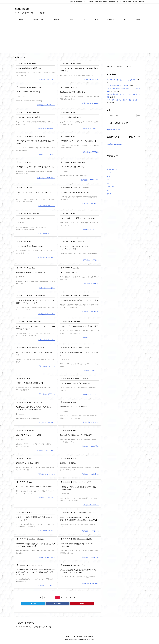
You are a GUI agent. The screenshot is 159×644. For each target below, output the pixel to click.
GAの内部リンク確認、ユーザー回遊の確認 (76, 435)
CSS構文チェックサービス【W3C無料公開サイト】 (79, 141)
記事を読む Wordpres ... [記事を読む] (91, 583)
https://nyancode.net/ (113, 130)
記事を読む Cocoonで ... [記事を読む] (46, 154)
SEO (74, 402)
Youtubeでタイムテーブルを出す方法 (74, 407)
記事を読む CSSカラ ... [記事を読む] (91, 128)
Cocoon (31, 136)
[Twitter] (33, 604)
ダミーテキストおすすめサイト (27, 218)
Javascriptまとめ (80, 2)
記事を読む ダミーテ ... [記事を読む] (47, 234)
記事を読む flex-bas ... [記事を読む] (47, 79)
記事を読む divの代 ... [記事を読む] (47, 288)
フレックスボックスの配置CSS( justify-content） (78, 218)
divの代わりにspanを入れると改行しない (31, 272)
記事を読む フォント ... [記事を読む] (91, 394)
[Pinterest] (82, 604)
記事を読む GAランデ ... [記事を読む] (46, 497)
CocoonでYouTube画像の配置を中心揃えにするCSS (79, 192)
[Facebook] (57, 604)
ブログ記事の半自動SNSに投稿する (118, 86)
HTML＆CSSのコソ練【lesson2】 (28, 92)
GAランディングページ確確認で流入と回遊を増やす (35, 486)
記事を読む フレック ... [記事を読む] (91, 229)
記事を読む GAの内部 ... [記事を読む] (91, 446)
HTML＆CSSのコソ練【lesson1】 (72, 167)
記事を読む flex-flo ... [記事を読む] (92, 79)
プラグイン (80, 242)
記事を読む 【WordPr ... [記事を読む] (46, 586)
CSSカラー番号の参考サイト (71, 117)
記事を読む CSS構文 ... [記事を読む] (91, 152)
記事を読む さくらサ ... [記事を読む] (47, 340)
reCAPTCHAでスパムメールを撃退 (29, 435)
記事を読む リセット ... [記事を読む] (47, 257)
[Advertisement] (79, 38)
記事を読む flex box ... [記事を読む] (91, 284)
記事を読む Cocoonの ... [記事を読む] (46, 314)
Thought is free (90, 639)
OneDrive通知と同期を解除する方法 (73, 92)
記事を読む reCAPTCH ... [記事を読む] (46, 451)
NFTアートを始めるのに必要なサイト (30, 383)
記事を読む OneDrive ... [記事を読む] (91, 103)
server (96, 2)
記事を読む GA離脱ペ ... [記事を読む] (91, 474)
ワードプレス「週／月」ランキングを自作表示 (122, 80)
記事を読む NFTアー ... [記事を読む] (47, 394)
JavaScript (90, 2)
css (101, 2)
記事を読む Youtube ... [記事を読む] (91, 422)
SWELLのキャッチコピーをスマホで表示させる (122, 100)
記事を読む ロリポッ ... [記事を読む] (47, 206)
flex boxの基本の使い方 (69, 272)
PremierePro (77, 322)
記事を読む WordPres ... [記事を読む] (46, 423)
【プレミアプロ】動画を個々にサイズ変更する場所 (79, 326)
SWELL (75, 482)
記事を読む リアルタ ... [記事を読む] (91, 260)
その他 (123, 2)
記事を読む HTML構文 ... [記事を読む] (46, 178)
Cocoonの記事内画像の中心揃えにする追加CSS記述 (79, 300)
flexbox (34, 64)
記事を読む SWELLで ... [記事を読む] (91, 531)
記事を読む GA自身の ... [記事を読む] (46, 474)
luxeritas (31, 565)
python (71, 2)
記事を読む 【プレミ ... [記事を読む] (91, 337)
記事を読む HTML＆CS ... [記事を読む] (46, 105)
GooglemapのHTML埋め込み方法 (28, 117)
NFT (30, 378)
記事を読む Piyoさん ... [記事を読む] (47, 366)
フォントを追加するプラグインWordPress (75, 383)
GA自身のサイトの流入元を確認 (28, 463)
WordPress (112, 2)
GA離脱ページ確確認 (68, 463)
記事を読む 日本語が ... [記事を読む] (91, 505)
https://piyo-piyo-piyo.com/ (115, 144)
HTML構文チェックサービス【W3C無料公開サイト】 (35, 167)
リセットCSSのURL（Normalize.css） (30, 246)
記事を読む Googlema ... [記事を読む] (46, 128)
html (106, 2)
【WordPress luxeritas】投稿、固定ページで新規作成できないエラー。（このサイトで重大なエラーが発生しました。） (35, 572)
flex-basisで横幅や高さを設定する (28, 68)
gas (118, 2)
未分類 (75, 87)
